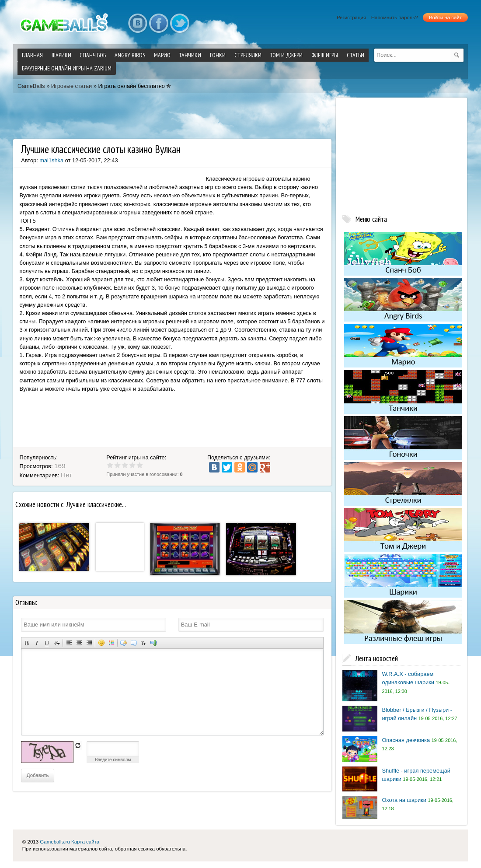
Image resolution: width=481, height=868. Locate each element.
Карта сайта (85, 842)
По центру (79, 643)
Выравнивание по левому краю (69, 643)
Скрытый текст (124, 643)
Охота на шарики (404, 800)
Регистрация (351, 17)
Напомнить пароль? (395, 17)
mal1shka (51, 160)
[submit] (457, 55)
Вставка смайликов (101, 643)
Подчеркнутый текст (47, 643)
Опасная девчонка (406, 740)
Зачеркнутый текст (57, 643)
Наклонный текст (37, 643)
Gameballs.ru (55, 842)
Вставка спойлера (154, 643)
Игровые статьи (71, 86)
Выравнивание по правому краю (89, 643)
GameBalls (31, 86)
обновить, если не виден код (78, 745)
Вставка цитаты (134, 643)
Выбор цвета (111, 643)
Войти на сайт (445, 17)
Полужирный (26, 643)
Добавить (38, 775)
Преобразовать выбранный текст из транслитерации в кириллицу (144, 643)
